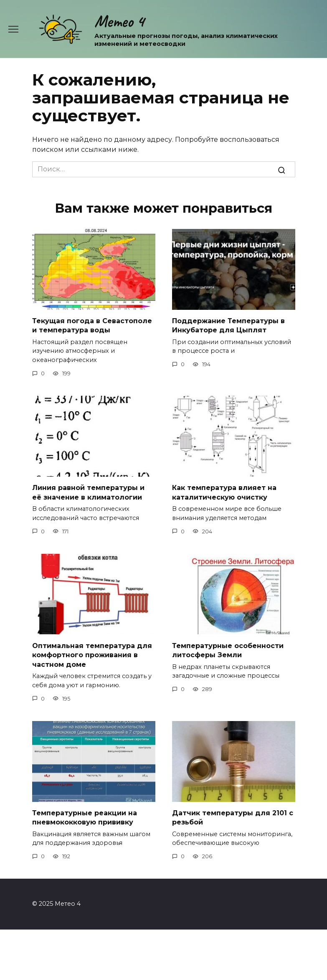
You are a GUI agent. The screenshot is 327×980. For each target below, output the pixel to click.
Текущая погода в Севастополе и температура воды (92, 325)
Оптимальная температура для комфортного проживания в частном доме (92, 655)
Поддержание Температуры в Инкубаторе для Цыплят (228, 325)
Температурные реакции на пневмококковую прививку (85, 818)
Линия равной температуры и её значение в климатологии (88, 492)
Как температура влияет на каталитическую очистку (224, 492)
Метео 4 (119, 21)
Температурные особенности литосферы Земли (228, 650)
